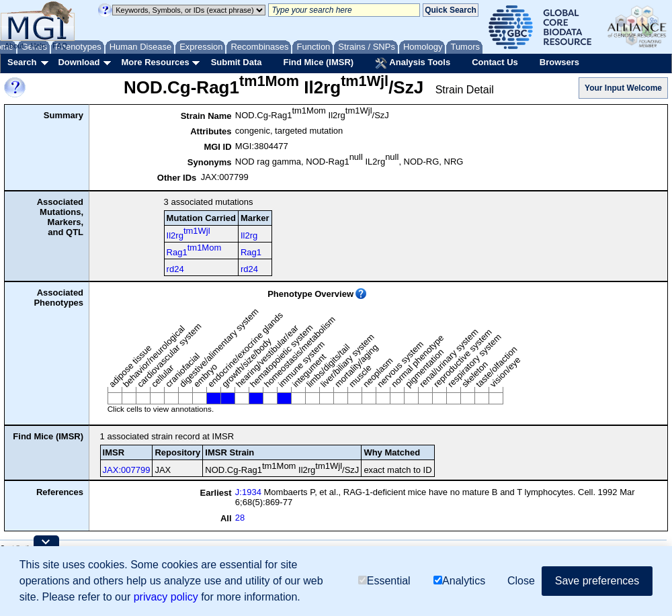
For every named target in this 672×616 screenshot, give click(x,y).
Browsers (559, 62)
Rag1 (194, 250)
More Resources (155, 62)
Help (38, 46)
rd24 (175, 269)
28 (240, 518)
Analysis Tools (413, 63)
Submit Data (237, 62)
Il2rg (188, 233)
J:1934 (248, 492)
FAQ (60, 46)
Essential (384, 581)
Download (79, 62)
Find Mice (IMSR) (318, 62)
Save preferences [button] (597, 581)
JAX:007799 (127, 470)
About (14, 46)
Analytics (459, 581)
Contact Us (495, 62)
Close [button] (521, 581)
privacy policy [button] (166, 597)
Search (22, 62)
